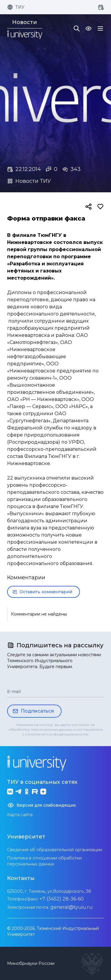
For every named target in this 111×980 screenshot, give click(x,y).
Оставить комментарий (42, 592)
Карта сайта (20, 815)
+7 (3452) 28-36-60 (62, 899)
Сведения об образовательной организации (55, 850)
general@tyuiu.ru (71, 907)
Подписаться (33, 711)
